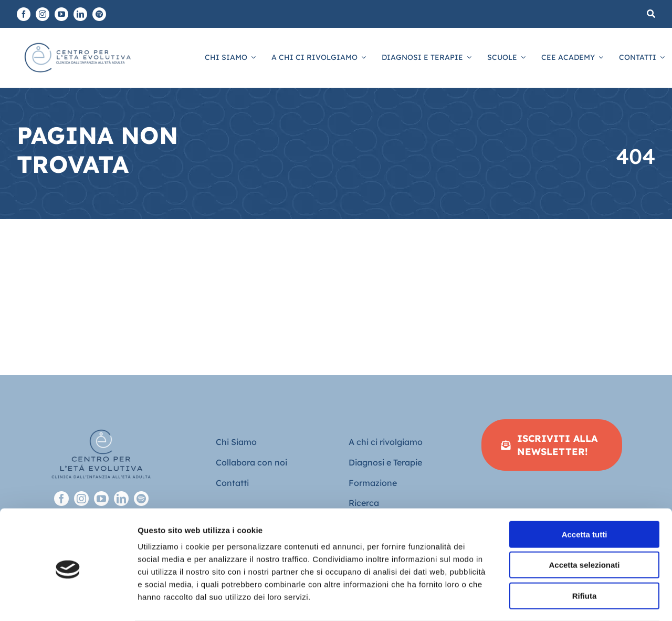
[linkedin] (80, 14)
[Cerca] (651, 14)
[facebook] (24, 14)
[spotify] (99, 14)
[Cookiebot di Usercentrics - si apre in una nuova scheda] (68, 601)
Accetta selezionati (584, 524)
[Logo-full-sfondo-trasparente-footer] (101, 424)
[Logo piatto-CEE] (77, 42)
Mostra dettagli (552, 600)
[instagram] (43, 14)
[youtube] (61, 14)
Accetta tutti (585, 493)
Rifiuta (585, 554)
